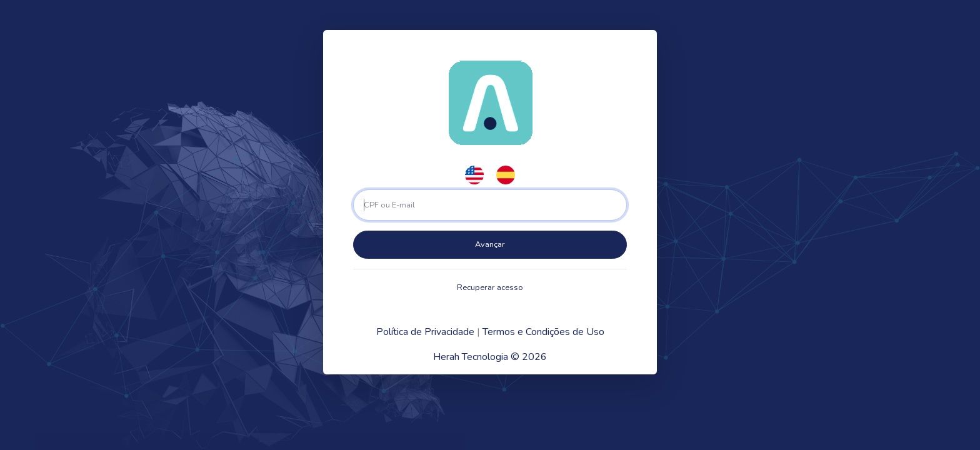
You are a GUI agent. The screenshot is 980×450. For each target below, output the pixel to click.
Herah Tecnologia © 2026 (490, 357)
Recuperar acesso (490, 287)
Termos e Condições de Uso (543, 332)
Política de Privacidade (425, 332)
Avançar (490, 244)
